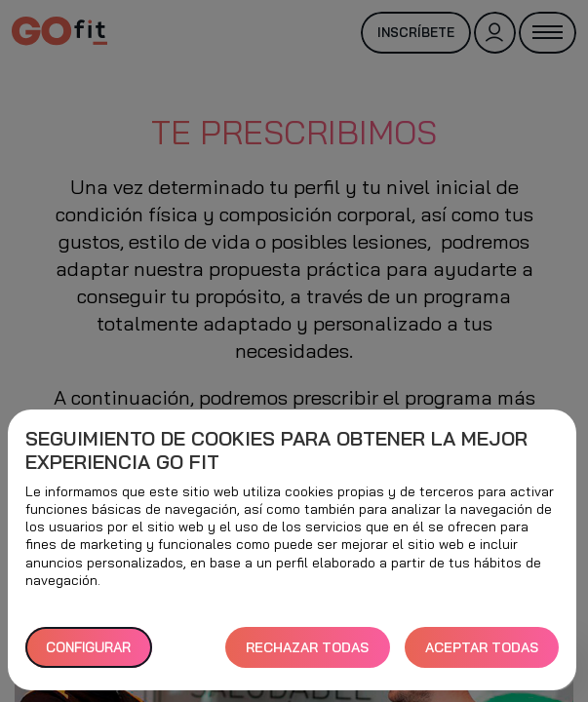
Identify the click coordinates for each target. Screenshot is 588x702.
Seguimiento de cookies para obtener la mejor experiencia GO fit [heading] (276, 450)
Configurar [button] (88, 647)
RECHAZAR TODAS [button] (307, 647)
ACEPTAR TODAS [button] (482, 647)
